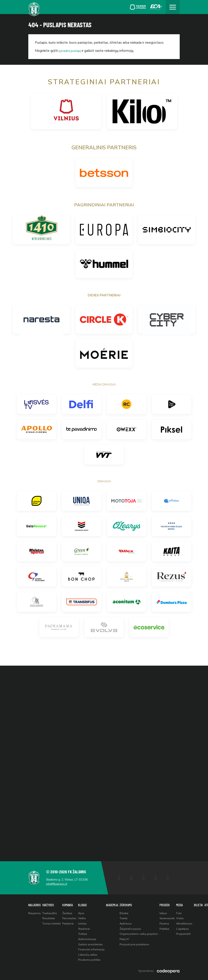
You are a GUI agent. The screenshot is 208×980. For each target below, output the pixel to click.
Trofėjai (86, 933)
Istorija (85, 922)
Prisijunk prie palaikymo (139, 944)
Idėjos (169, 911)
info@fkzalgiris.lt (57, 881)
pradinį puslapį (71, 51)
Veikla (85, 917)
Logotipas (190, 927)
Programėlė (191, 933)
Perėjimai (70, 922)
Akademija (116, 903)
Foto (186, 911)
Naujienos (35, 903)
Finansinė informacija (94, 949)
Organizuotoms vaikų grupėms (144, 933)
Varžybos (49, 903)
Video (187, 917)
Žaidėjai (69, 911)
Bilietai (128, 911)
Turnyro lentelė (53, 922)
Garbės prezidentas (94, 944)
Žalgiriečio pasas (135, 927)
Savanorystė (173, 917)
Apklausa (130, 922)
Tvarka (128, 917)
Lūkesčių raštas (91, 954)
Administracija (90, 938)
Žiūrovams (130, 903)
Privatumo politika (92, 960)
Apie (84, 911)
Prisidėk (170, 903)
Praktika (170, 927)
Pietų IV (129, 938)
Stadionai (87, 927)
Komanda (70, 903)
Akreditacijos (191, 922)
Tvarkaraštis (51, 911)
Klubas (85, 903)
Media (186, 903)
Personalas (72, 917)
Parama (170, 922)
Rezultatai (49, 917)
